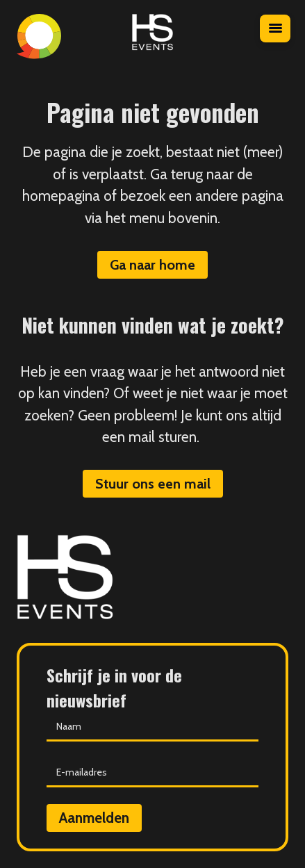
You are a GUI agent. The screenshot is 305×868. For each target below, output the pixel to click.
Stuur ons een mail (153, 484)
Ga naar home (152, 265)
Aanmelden (94, 818)
